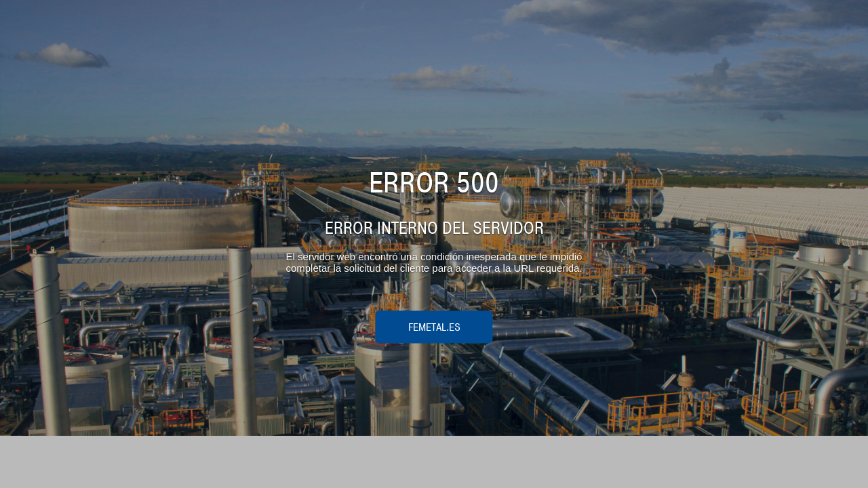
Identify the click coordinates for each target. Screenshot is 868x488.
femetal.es (434, 327)
